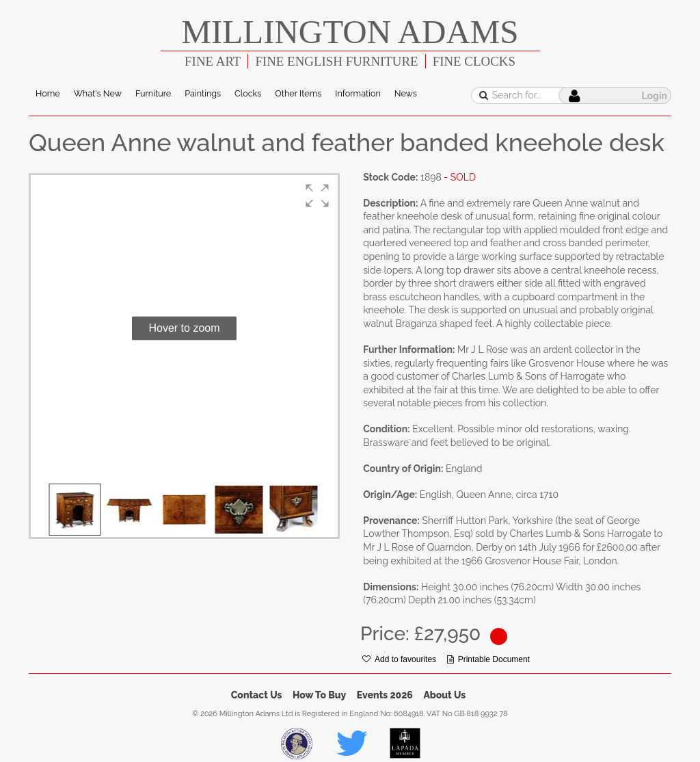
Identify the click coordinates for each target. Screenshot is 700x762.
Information (358, 93)
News (406, 93)
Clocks (248, 93)
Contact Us (257, 695)
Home (48, 93)
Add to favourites (399, 659)
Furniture (153, 93)
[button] (317, 196)
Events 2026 (385, 695)
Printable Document (488, 659)
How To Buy (319, 695)
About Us (444, 695)
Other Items (298, 93)
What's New (98, 93)
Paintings (203, 93)
